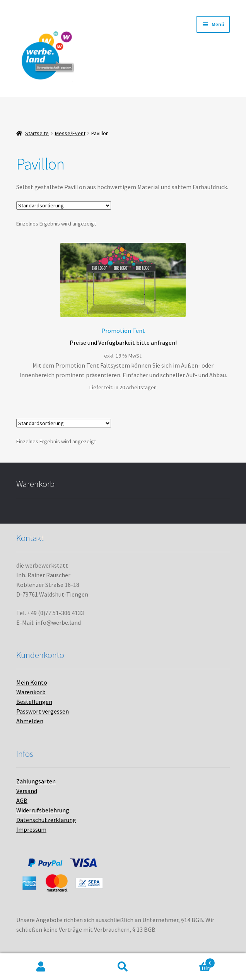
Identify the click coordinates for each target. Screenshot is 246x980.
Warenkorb (31, 692)
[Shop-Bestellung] (64, 205)
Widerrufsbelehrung (43, 810)
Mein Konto (32, 682)
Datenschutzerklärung (46, 820)
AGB (22, 800)
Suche (123, 967)
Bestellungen (34, 702)
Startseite (37, 133)
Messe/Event (70, 133)
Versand (27, 791)
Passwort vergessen (43, 711)
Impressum (31, 829)
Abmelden (30, 721)
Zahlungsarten (36, 781)
